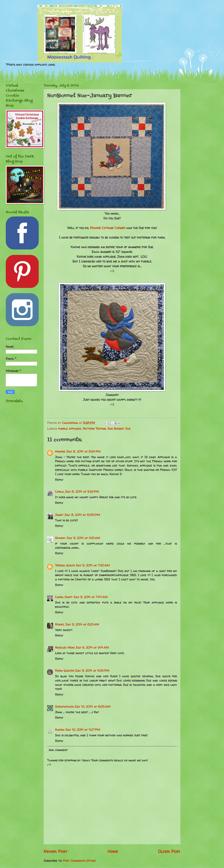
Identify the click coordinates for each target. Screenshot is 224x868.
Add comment (58, 750)
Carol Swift (64, 597)
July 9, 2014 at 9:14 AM (92, 647)
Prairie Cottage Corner (108, 228)
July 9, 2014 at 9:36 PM (92, 671)
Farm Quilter (65, 671)
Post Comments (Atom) (79, 861)
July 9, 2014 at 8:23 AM (82, 624)
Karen (60, 730)
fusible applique (70, 429)
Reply (59, 480)
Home (113, 851)
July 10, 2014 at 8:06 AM (92, 707)
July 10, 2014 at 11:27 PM (83, 730)
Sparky (60, 538)
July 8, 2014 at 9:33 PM (82, 492)
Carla (59, 492)
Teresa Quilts (65, 565)
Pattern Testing (94, 429)
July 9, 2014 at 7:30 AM (93, 565)
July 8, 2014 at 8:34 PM (83, 451)
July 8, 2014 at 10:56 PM (82, 515)
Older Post (169, 851)
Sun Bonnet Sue (119, 429)
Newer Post (55, 851)
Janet (59, 515)
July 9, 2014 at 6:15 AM (83, 538)
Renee (60, 624)
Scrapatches (64, 707)
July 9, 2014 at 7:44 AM (91, 597)
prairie (60, 451)
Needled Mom (65, 647)
